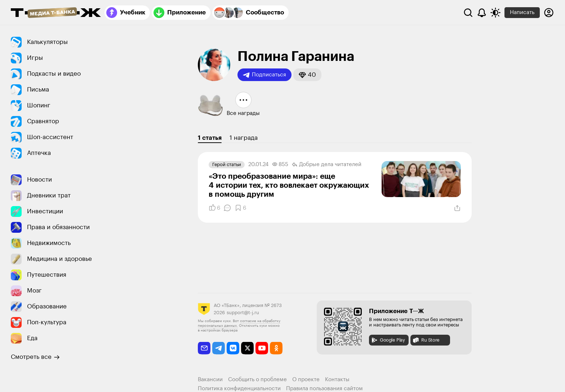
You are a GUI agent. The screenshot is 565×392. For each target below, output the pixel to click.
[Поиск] (468, 13)
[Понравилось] (214, 208)
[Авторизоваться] (549, 13)
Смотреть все (35, 357)
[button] (307, 75)
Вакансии (210, 380)
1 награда (244, 138)
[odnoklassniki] (276, 348)
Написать (522, 12)
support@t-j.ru (243, 313)
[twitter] (247, 348)
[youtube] (262, 348)
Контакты (337, 380)
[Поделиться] (457, 208)
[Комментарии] (227, 208)
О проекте (306, 380)
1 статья (210, 138)
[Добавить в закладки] (240, 208)
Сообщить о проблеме (257, 380)
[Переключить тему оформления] (495, 13)
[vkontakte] (233, 348)
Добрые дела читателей (327, 165)
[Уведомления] (482, 13)
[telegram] (219, 348)
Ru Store (426, 340)
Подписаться (264, 75)
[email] (204, 348)
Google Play (388, 340)
